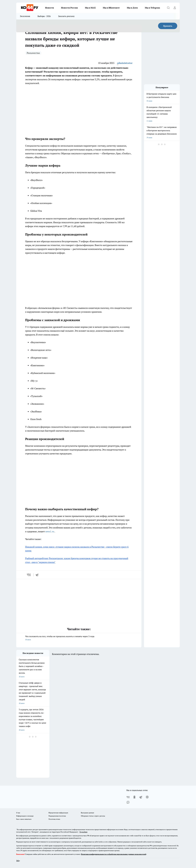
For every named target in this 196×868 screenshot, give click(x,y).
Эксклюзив (25, 16)
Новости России (69, 8)
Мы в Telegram (152, 8)
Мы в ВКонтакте (111, 8)
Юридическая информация (58, 813)
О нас (18, 813)
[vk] (29, 575)
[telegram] (38, 575)
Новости (50, 8)
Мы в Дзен (132, 8)
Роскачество (33, 53)
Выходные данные (87, 813)
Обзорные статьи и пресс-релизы (93, 816)
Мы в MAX (90, 8)
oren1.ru (50, 531)
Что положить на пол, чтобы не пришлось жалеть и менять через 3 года (79, 638)
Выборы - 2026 (44, 16)
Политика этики (54, 819)
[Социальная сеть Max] (128, 802)
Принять (168, 26)
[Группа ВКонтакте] (128, 797)
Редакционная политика (57, 816)
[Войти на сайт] (175, 8)
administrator (125, 63)
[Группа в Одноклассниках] (134, 797)
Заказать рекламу (66, 16)
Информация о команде (25, 816)
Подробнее (83, 832)
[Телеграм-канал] (141, 797)
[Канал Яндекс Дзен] (147, 797)
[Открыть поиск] (168, 8)
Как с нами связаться (24, 819)
